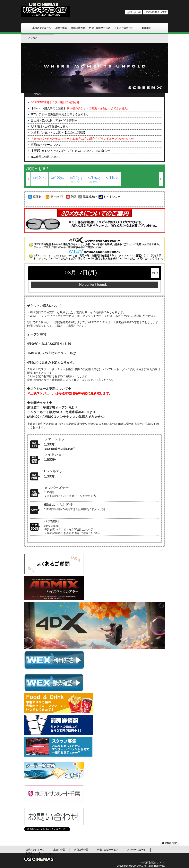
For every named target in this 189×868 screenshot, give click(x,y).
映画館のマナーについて (46, 145)
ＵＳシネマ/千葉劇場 (26, 28)
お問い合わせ (133, 12)
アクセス (33, 38)
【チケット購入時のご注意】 (80, 108)
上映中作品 (61, 28)
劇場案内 (147, 28)
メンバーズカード (124, 28)
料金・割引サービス (100, 28)
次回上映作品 (78, 28)
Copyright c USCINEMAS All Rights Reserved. (141, 866)
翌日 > (155, 273)
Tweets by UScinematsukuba (42, 836)
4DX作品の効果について (46, 157)
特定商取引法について (153, 863)
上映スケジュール (42, 28)
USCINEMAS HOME (155, 12)
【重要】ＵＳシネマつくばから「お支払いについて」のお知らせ (70, 151)
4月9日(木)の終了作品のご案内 (50, 126)
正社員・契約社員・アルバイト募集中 (54, 120)
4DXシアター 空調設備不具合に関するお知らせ (60, 114)
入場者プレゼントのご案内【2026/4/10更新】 (59, 133)
